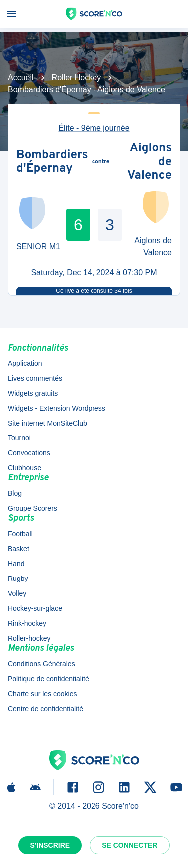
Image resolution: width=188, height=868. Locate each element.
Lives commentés (35, 378)
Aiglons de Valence (149, 163)
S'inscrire (50, 845)
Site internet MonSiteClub (47, 423)
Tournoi (19, 438)
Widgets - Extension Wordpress (57, 408)
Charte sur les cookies (43, 694)
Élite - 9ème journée (94, 128)
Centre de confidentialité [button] (46, 709)
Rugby (18, 579)
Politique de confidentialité (48, 679)
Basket (19, 549)
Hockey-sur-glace (35, 608)
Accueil (21, 77)
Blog (15, 493)
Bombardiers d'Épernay (52, 163)
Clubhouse (25, 468)
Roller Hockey (77, 77)
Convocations (29, 453)
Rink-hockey (27, 623)
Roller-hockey (29, 638)
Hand (16, 564)
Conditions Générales (42, 664)
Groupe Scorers (33, 508)
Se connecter (130, 845)
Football (20, 534)
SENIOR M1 (38, 246)
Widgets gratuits (33, 393)
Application (25, 363)
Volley (17, 593)
